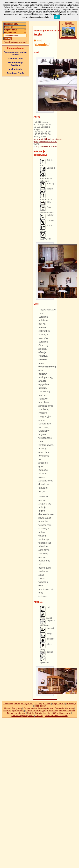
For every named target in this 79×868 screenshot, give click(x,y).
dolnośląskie (41, 31)
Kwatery (7, 711)
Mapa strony (40, 706)
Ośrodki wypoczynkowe (23, 716)
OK (57, 17)
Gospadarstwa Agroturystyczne (38, 708)
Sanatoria (59, 708)
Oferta (17, 703)
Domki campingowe (17, 713)
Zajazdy (39, 716)
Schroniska (53, 711)
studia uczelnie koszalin (56, 716)
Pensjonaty (17, 708)
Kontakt (47, 703)
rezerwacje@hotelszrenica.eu (48, 139)
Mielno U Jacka (15, 59)
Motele (31, 713)
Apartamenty (18, 711)
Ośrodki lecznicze (43, 713)
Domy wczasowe (67, 711)
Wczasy (38, 703)
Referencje (71, 703)
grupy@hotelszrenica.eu (45, 141)
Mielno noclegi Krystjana (16, 64)
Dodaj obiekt (27, 703)
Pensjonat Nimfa (15, 73)
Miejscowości (58, 703)
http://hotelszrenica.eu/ (47, 146)
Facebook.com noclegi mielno (15, 53)
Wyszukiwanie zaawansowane (16, 42)
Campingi (70, 708)
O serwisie (8, 703)
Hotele (7, 708)
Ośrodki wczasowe (62, 713)
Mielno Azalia (15, 69)
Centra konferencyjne (36, 711)
